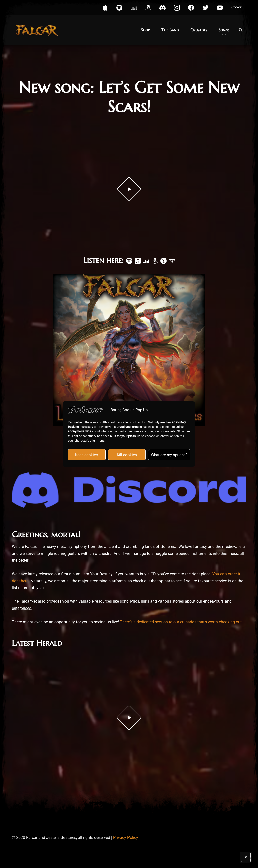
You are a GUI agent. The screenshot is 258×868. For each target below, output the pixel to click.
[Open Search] (241, 30)
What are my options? (169, 455)
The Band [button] (170, 30)
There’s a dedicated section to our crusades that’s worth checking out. (181, 622)
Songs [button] (224, 30)
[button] (105, 8)
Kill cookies (127, 455)
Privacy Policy (126, 838)
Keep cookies (87, 455)
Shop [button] (145, 30)
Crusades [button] (199, 30)
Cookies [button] (237, 7)
